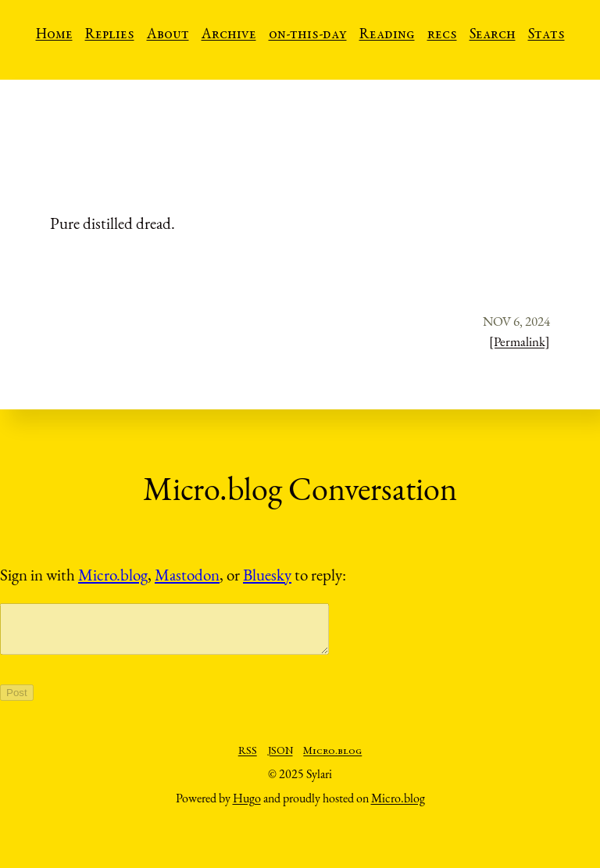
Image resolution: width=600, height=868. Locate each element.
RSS (248, 761)
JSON (280, 761)
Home (54, 35)
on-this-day (308, 35)
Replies (110, 35)
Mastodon (187, 575)
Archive (229, 35)
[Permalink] (520, 341)
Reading (387, 35)
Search (493, 35)
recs (442, 35)
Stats (546, 35)
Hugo (247, 807)
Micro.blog (113, 575)
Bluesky (267, 575)
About (168, 35)
